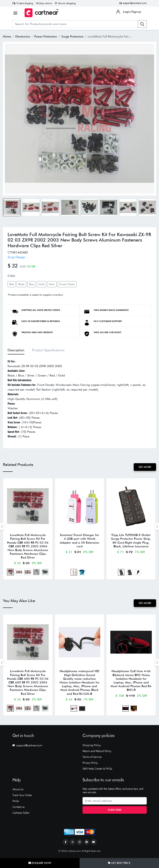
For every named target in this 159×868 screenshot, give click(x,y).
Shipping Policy (92, 747)
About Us (18, 791)
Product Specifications (48, 350)
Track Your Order (22, 797)
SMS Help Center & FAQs (97, 770)
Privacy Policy (90, 765)
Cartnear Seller (21, 814)
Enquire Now (40, 863)
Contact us (18, 809)
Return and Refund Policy (97, 753)
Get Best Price (119, 863)
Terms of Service (92, 759)
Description (16, 350)
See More (145, 467)
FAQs (16, 803)
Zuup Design (16, 257)
